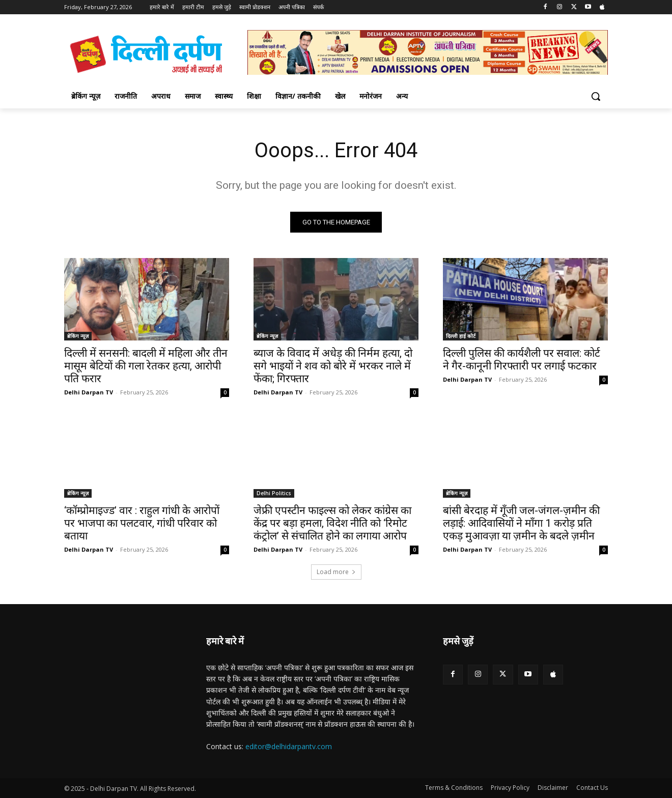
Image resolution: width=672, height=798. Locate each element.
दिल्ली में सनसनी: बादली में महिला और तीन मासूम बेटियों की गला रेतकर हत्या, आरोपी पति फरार (146, 366)
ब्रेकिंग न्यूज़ (78, 336)
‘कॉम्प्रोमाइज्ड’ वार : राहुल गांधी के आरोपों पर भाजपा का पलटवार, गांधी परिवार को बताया (142, 523)
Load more (336, 572)
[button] (596, 96)
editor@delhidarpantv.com (289, 746)
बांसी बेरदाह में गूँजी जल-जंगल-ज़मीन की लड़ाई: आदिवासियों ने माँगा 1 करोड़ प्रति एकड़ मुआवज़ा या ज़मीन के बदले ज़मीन (521, 523)
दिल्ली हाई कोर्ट (461, 336)
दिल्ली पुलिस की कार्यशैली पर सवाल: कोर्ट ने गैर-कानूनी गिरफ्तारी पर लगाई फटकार (522, 360)
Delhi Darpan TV (89, 392)
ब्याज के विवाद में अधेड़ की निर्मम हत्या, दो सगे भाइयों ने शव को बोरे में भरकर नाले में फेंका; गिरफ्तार (333, 366)
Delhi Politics (274, 493)
